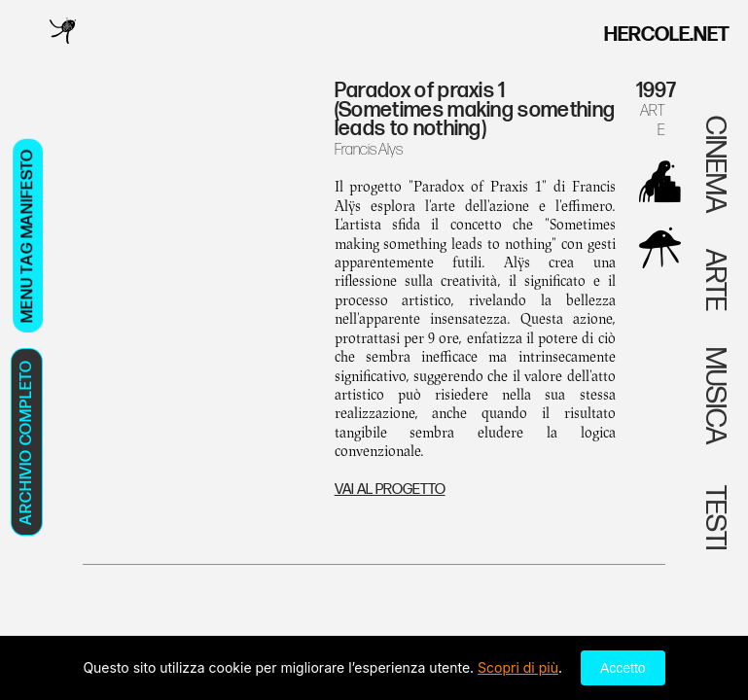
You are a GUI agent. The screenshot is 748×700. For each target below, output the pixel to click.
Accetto (623, 668)
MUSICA (715, 396)
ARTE (653, 120)
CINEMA (715, 164)
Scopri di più (518, 667)
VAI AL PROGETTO (390, 490)
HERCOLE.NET (667, 35)
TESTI (715, 515)
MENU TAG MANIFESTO (27, 236)
